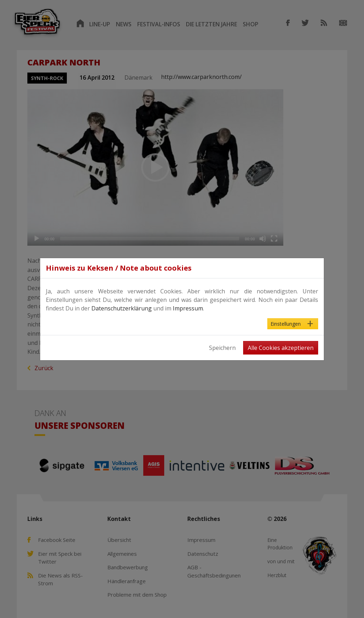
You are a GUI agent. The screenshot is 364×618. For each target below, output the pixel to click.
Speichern (222, 348)
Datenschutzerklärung (122, 308)
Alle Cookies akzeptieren (281, 348)
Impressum (188, 308)
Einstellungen (286, 324)
